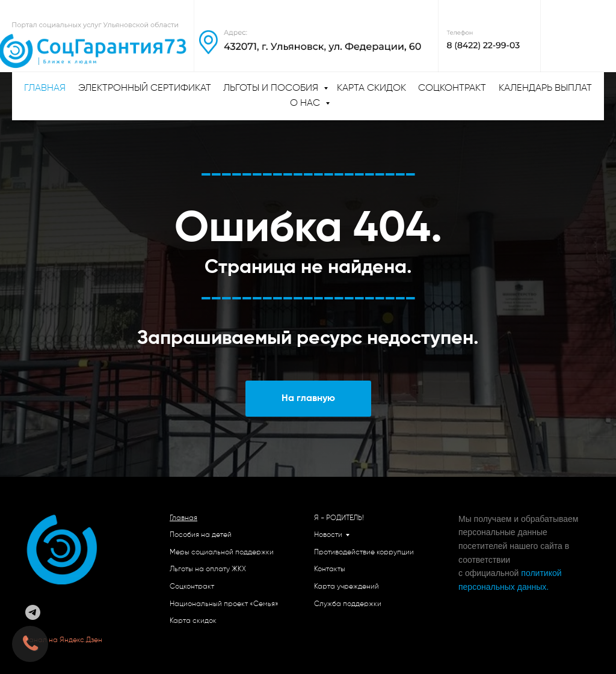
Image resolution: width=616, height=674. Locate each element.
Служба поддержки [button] (348, 604)
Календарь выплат (545, 88)
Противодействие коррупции (364, 553)
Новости (328, 535)
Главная (183, 518)
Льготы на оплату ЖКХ (208, 569)
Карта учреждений (346, 587)
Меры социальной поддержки (222, 553)
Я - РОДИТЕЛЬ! (339, 518)
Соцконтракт (452, 88)
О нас (306, 103)
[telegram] (33, 612)
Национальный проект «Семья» (224, 604)
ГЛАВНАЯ (45, 88)
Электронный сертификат (145, 88)
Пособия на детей (201, 535)
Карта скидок (371, 88)
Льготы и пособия (272, 88)
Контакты (330, 569)
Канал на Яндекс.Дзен (65, 640)
